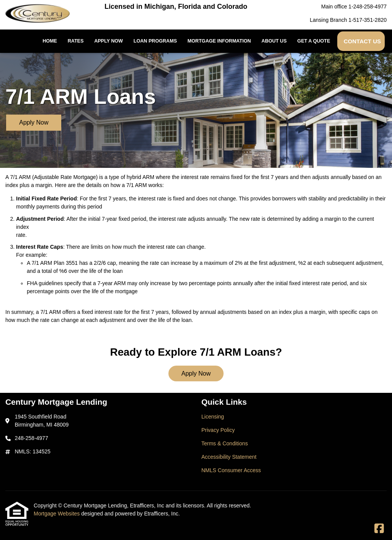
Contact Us (362, 41)
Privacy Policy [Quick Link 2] (218, 430)
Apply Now (109, 41)
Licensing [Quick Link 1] (213, 417)
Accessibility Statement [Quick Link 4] (229, 457)
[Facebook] (379, 529)
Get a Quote (314, 41)
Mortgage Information (219, 41)
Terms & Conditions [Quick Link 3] (225, 443)
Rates (76, 41)
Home (50, 41)
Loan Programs (155, 41)
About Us (274, 41)
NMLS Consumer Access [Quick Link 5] (231, 470)
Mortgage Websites (57, 514)
